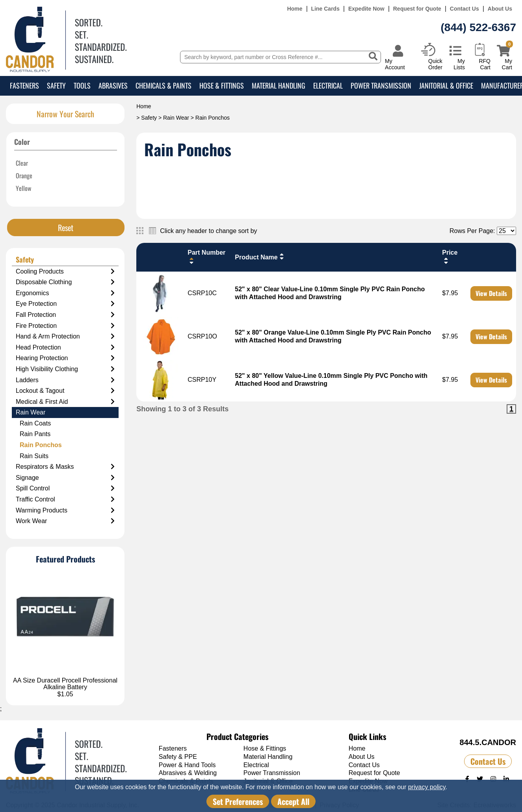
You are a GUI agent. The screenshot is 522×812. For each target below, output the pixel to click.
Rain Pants (35, 434)
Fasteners (24, 85)
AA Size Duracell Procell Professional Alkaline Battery (65, 684)
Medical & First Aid (65, 402)
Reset (66, 228)
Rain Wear (176, 118)
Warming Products (65, 511)
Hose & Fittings (222, 85)
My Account (395, 64)
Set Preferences (238, 801)
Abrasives (113, 85)
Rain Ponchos (41, 445)
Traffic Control (65, 499)
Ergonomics (65, 293)
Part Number (206, 257)
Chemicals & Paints (163, 85)
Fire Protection (65, 326)
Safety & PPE (178, 757)
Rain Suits (34, 456)
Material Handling (279, 85)
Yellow (23, 188)
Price (450, 257)
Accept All (293, 801)
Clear (22, 163)
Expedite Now (366, 9)
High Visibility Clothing (65, 369)
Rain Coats (35, 423)
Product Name (260, 257)
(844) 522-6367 (478, 27)
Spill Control (65, 488)
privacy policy (427, 787)
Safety (56, 85)
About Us (500, 9)
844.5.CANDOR (488, 742)
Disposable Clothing (65, 282)
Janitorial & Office (446, 85)
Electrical (328, 85)
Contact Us (464, 9)
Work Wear (65, 521)
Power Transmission (381, 85)
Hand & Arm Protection (65, 337)
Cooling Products (65, 272)
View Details (491, 293)
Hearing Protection (65, 358)
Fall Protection (65, 315)
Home (295, 9)
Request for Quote (417, 9)
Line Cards (325, 9)
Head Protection (65, 348)
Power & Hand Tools (187, 765)
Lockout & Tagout (65, 391)
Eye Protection (65, 304)
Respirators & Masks (65, 467)
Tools (82, 85)
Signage (65, 478)
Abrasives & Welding (188, 773)
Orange (24, 176)
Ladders (65, 380)
